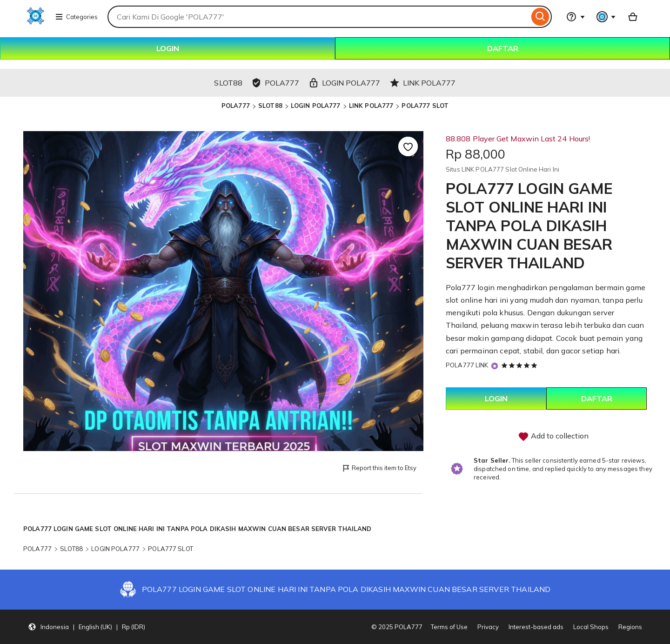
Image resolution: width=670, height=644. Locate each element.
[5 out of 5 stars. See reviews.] (521, 365)
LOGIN (168, 48)
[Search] (540, 17)
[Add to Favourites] (408, 146)
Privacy (488, 627)
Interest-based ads (536, 627)
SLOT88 (270, 106)
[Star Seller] (495, 366)
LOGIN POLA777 (316, 106)
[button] (87, 627)
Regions (630, 627)
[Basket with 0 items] (633, 17)
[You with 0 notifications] (606, 17)
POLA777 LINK (467, 365)
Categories (76, 17)
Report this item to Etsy (379, 468)
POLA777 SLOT (425, 106)
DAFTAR (503, 48)
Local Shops (591, 627)
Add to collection (553, 437)
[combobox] (318, 17)
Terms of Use (449, 627)
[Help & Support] (576, 17)
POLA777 (236, 106)
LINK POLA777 (371, 106)
